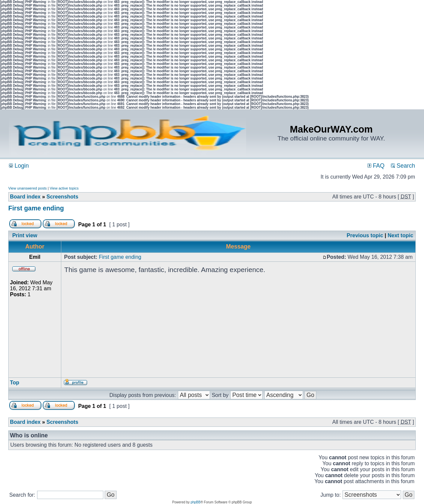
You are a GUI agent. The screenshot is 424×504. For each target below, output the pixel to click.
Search (403, 166)
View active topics (64, 188)
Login (19, 166)
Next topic (400, 235)
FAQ (376, 166)
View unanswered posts (27, 188)
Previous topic (365, 235)
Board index (25, 197)
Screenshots (62, 197)
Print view (25, 235)
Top (15, 383)
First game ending (36, 208)
